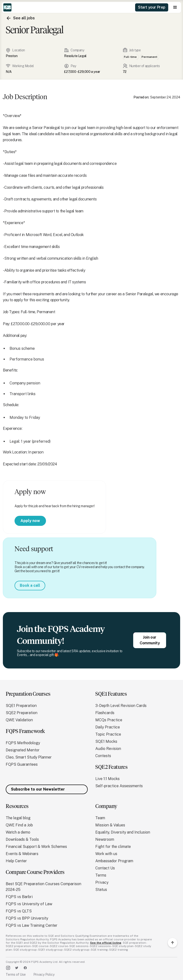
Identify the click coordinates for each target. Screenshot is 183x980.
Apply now (30, 521)
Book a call (30, 585)
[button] (175, 7)
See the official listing (106, 943)
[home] (7, 7)
